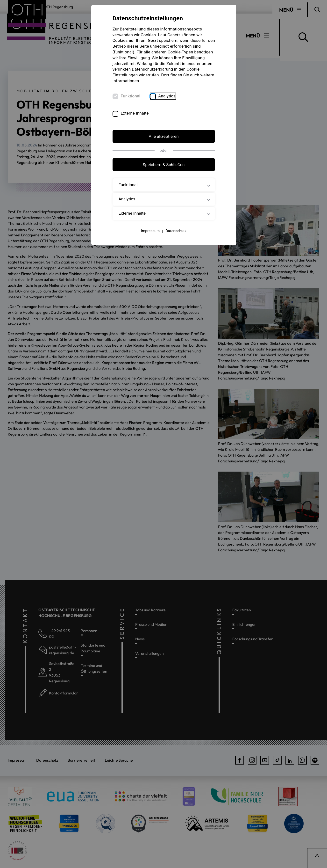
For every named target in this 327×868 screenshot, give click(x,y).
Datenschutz (176, 231)
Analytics (167, 96)
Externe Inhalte (135, 113)
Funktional (131, 96)
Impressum (150, 231)
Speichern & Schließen (163, 165)
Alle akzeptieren (163, 136)
